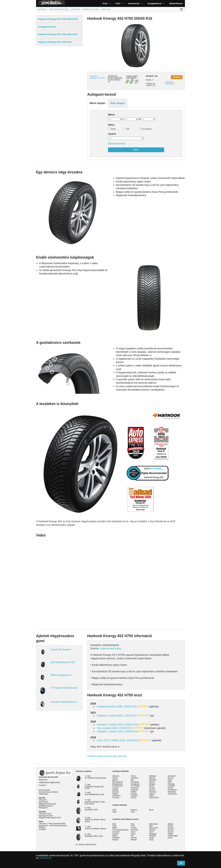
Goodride (135, 782)
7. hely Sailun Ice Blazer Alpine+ (96, 828)
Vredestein (172, 790)
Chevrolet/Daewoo (120, 830)
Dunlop (115, 792)
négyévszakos (132, 76)
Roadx (152, 788)
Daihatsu (116, 838)
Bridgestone (118, 784)
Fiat (132, 824)
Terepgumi (43, 808)
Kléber (134, 792)
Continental (117, 786)
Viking (170, 788)
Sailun (152, 794)
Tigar (170, 780)
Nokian (152, 784)
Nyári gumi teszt (46, 816)
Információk (134, 3)
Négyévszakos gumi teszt (50, 817)
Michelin (153, 780)
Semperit (172, 776)
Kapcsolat (43, 780)
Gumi (105, 3)
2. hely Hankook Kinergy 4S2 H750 (94, 787)
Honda (134, 828)
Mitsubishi (154, 828)
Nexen (152, 782)
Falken (115, 794)
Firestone (116, 796)
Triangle (171, 784)
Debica (115, 790)
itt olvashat (45, 858)
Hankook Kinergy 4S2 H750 (97, 77)
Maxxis (152, 778)
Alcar (115, 812)
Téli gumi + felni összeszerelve (52, 823)
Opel (151, 832)
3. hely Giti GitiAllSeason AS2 (95, 793)
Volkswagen (173, 836)
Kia (132, 836)
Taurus (171, 778)
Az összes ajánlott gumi (86, 844)
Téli (126, 129)
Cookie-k (43, 785)
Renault (153, 836)
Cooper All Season (61, 650)
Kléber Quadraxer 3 (61, 675)
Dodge (115, 840)
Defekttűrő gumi (46, 806)
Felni (118, 3)
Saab (151, 838)
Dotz (133, 812)
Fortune (116, 798)
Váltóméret (43, 794)
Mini (151, 826)
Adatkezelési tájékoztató (49, 782)
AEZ (114, 810)
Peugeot (153, 834)
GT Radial (135, 786)
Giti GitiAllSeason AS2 (63, 662)
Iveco (133, 834)
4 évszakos (145, 129)
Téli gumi (43, 800)
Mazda (134, 840)
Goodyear (135, 784)
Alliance (116, 776)
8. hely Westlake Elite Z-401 (94, 835)
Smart (170, 826)
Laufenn (134, 796)
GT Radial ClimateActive (64, 688)
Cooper (116, 788)
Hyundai (134, 830)
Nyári (112, 129)
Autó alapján (117, 103)
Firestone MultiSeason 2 (64, 702)
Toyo (170, 782)
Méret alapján (97, 103)
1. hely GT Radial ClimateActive (96, 777)
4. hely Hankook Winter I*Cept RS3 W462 (95, 802)
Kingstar (134, 790)
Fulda (133, 776)
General (134, 778)
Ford (133, 826)
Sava (151, 796)
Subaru (171, 828)
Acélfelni (42, 829)
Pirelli (152, 786)
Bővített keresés (117, 144)
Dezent (134, 810)
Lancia (134, 838)
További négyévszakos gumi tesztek (107, 756)
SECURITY (154, 798)
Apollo (115, 778)
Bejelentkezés (176, 3)
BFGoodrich (118, 782)
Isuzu (133, 832)
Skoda (170, 824)
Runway (153, 792)
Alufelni (42, 827)
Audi (114, 826)
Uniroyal (171, 786)
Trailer (170, 834)
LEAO (133, 798)
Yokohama (172, 794)
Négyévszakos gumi (47, 804)
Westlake (172, 792)
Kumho (134, 794)
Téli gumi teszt (45, 814)
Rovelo (152, 790)
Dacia (115, 836)
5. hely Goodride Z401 (91, 809)
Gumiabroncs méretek (48, 792)
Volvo (170, 838)
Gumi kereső (44, 790)
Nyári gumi (43, 802)
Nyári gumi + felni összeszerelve (53, 825)
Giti (132, 780)
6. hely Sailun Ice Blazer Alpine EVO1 (95, 820)
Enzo (151, 810)
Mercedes (153, 824)
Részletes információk (170, 83)
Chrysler (116, 832)
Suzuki (171, 830)
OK (181, 863)
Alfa (114, 824)
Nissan (152, 830)
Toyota (171, 832)
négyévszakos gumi (111, 648)
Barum (115, 780)
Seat (151, 840)
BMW (115, 828)
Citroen (115, 834)
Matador (153, 776)
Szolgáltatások (154, 3)
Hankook (135, 788)
